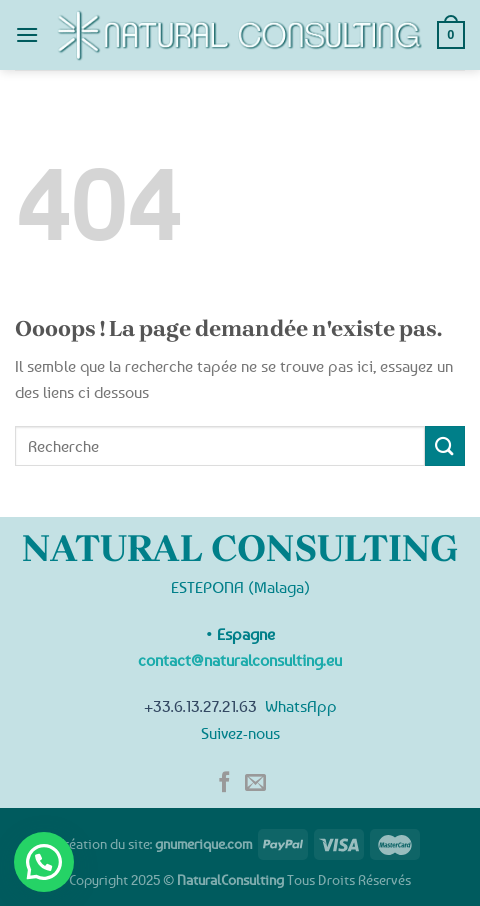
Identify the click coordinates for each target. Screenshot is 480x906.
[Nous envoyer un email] (255, 783)
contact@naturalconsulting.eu (240, 660)
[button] (44, 862)
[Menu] (27, 34)
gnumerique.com (203, 843)
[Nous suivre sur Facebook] (224, 783)
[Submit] (445, 445)
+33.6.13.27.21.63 (200, 706)
